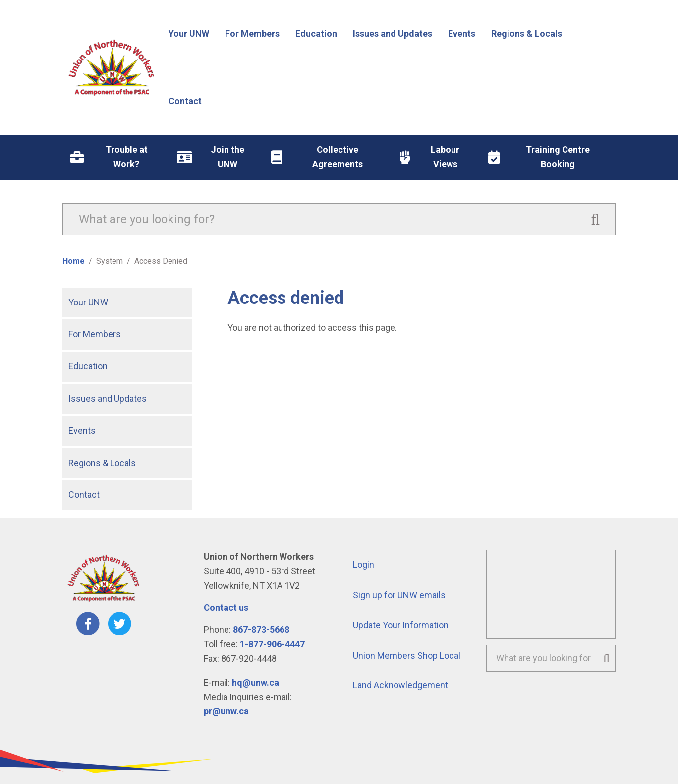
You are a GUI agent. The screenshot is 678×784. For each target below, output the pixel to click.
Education (88, 366)
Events (82, 431)
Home (74, 261)
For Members (95, 334)
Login (364, 565)
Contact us (226, 608)
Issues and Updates (108, 398)
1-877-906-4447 (272, 644)
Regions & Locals (102, 463)
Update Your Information (401, 625)
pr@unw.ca (226, 711)
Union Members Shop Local (407, 655)
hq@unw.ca (255, 683)
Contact (84, 495)
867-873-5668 (261, 630)
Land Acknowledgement (400, 685)
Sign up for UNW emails (399, 595)
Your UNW (88, 302)
